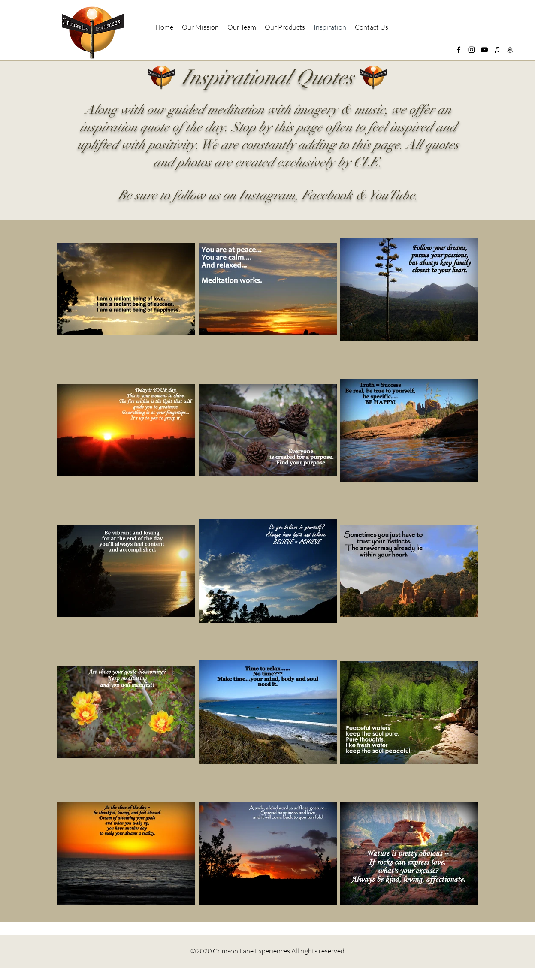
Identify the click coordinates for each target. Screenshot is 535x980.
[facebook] (459, 50)
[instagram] (472, 50)
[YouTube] (484, 50)
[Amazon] (510, 50)
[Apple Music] (497, 50)
